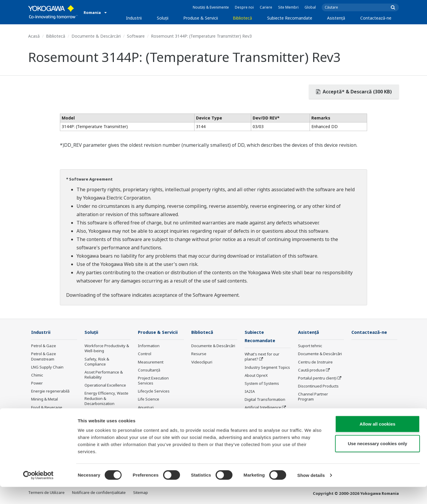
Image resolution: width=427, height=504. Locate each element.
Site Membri (288, 7)
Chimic (37, 375)
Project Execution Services (153, 381)
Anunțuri (146, 407)
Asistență (336, 18)
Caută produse (312, 370)
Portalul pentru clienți (317, 378)
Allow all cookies (378, 441)
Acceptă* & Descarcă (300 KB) (354, 92)
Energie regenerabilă (50, 391)
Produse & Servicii (201, 18)
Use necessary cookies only (377, 461)
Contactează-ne (376, 18)
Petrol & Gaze (44, 346)
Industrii (134, 18)
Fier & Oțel (40, 424)
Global (310, 7)
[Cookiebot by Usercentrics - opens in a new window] (38, 492)
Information (149, 346)
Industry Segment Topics (267, 368)
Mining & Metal (44, 399)
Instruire (146, 416)
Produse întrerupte (155, 424)
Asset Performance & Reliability (104, 375)
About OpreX (256, 376)
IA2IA (250, 392)
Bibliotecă (242, 18)
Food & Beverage (47, 407)
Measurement (151, 362)
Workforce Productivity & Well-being (107, 349)
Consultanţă (149, 370)
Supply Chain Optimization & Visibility (105, 414)
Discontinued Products (318, 386)
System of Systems (262, 384)
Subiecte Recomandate (290, 18)
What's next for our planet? (262, 357)
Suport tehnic (310, 346)
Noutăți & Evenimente (211, 7)
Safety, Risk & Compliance (97, 362)
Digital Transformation (265, 400)
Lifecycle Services (154, 391)
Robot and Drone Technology (260, 418)
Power (37, 383)
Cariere (266, 7)
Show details (311, 492)
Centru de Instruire (315, 362)
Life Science (149, 399)
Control (145, 354)
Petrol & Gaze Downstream (44, 357)
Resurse (199, 354)
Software (136, 36)
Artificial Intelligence (263, 408)
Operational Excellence (105, 385)
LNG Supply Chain (47, 367)
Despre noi (244, 7)
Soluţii (163, 18)
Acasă (34, 36)
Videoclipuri (202, 362)
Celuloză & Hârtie (47, 416)
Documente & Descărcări (96, 36)
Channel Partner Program (313, 397)
